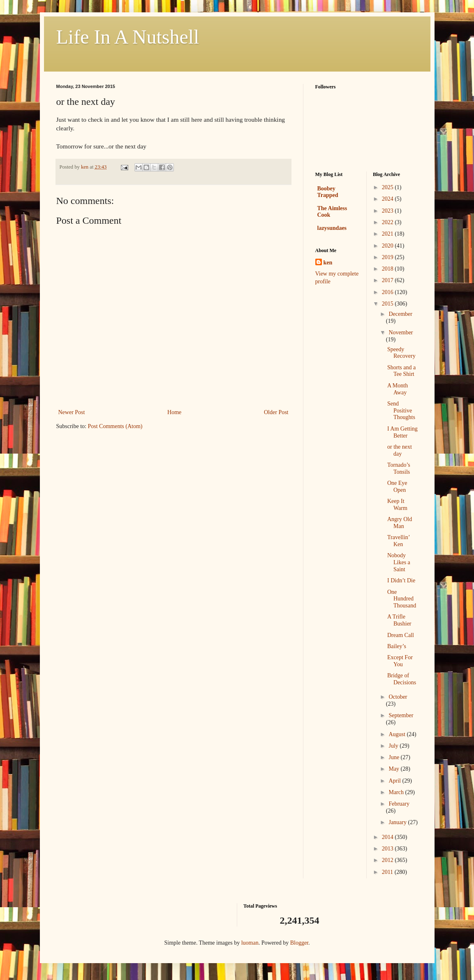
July (394, 746)
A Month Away (398, 389)
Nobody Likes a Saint (399, 562)
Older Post (276, 412)
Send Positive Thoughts (401, 411)
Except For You (400, 661)
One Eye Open (397, 487)
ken (328, 263)
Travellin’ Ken (398, 541)
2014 (388, 837)
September (401, 715)
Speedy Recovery (401, 353)
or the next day (400, 450)
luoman (250, 943)
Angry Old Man (400, 523)
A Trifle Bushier (399, 620)
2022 (388, 222)
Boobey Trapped (328, 192)
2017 (388, 280)
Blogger (299, 943)
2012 (388, 860)
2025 (388, 187)
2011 (388, 872)
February (399, 804)
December (400, 314)
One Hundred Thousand (402, 599)
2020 (388, 246)
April (395, 781)
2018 (388, 269)
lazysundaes (332, 228)
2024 (388, 199)
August (398, 734)
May (394, 769)
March (397, 792)
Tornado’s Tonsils (399, 468)
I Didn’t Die (401, 580)
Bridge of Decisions (402, 679)
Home (174, 412)
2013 (388, 849)
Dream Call (401, 635)
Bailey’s (397, 646)
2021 (388, 234)
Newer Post (72, 412)
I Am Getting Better (402, 432)
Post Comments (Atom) (115, 426)
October (398, 697)
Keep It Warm (397, 505)
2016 (388, 292)
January (398, 822)
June (394, 757)
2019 (388, 257)
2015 (388, 304)
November (401, 332)
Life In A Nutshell (128, 37)
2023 (388, 211)
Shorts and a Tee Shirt (401, 371)
